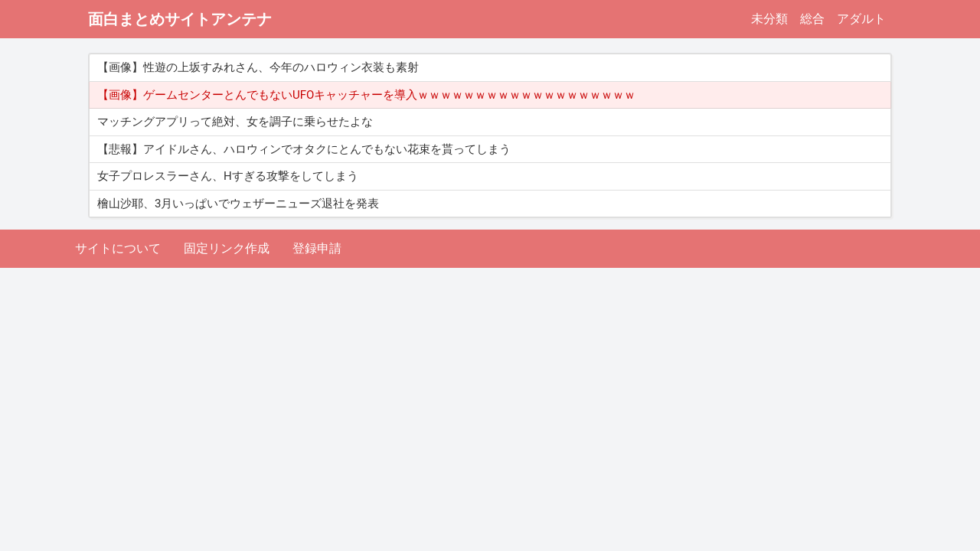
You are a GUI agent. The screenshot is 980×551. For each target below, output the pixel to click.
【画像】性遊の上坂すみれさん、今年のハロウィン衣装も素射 (258, 67)
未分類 (769, 19)
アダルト (861, 19)
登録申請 (317, 248)
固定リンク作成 (227, 248)
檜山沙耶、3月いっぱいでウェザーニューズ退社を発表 (238, 204)
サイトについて (118, 248)
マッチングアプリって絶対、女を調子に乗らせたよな (235, 122)
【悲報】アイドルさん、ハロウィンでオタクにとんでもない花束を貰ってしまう (304, 149)
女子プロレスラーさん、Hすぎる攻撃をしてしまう (228, 176)
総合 (812, 19)
